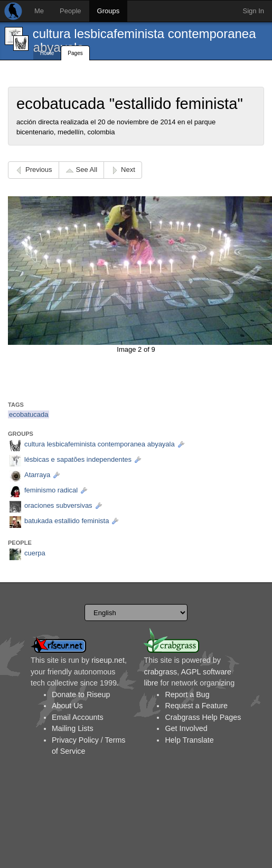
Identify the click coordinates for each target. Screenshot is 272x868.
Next (128, 170)
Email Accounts (78, 717)
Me (39, 11)
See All (87, 170)
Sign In (254, 11)
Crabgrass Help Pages (203, 717)
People (70, 11)
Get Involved (186, 728)
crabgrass (160, 672)
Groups (109, 11)
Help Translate (189, 740)
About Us (67, 706)
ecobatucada (29, 414)
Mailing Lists (73, 728)
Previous (39, 170)
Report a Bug (187, 695)
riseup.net (108, 660)
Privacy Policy (75, 740)
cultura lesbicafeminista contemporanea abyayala (144, 40)
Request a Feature (196, 706)
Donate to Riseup (81, 695)
